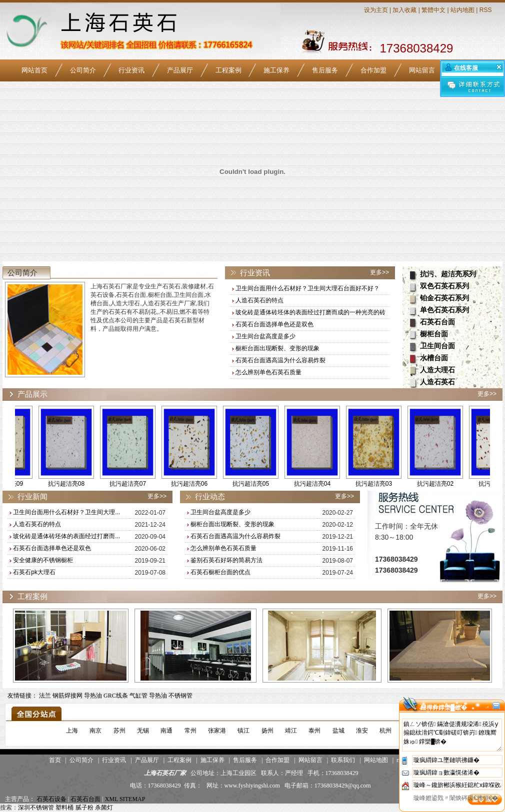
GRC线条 (116, 696)
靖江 (291, 731)
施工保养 (276, 70)
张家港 (217, 731)
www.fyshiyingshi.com (252, 786)
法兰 (45, 696)
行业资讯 (131, 70)
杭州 (385, 731)
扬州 (267, 731)
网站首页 (34, 70)
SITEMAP (132, 799)
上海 (72, 731)
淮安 (362, 731)
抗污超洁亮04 (319, 484)
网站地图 (376, 760)
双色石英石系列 (444, 286)
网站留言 (422, 70)
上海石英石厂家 (165, 773)
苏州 (119, 731)
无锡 (143, 731)
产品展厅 (180, 70)
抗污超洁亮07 (134, 484)
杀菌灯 (104, 808)
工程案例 (228, 70)
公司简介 (83, 70)
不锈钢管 (180, 696)
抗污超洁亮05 (257, 484)
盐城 (338, 731)
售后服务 (325, 70)
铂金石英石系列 (444, 298)
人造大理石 (437, 370)
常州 (190, 731)
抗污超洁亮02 (442, 484)
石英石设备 (51, 799)
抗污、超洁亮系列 (448, 274)
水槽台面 (434, 358)
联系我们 (343, 760)
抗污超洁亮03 (380, 484)
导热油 (93, 696)
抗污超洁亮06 (196, 484)
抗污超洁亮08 (73, 484)
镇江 (243, 731)
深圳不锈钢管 (36, 808)
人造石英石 (437, 382)
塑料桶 (64, 808)
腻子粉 (84, 808)
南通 (166, 731)
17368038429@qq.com (343, 786)
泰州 (314, 731)
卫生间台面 (437, 346)
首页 (55, 760)
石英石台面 (437, 322)
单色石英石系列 (444, 310)
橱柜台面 (434, 334)
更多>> (379, 272)
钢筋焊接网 (67, 696)
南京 (95, 731)
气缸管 (138, 696)
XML (111, 799)
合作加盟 (373, 70)
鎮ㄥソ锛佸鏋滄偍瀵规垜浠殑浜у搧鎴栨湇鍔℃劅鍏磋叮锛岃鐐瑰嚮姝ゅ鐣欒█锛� (452, 735)
